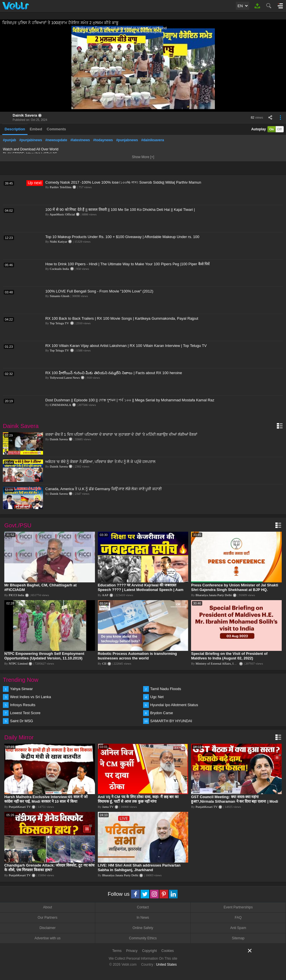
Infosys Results (23, 705)
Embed (36, 129)
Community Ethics (143, 938)
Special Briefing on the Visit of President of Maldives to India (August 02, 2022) (229, 656)
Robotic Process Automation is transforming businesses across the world (137, 656)
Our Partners (47, 918)
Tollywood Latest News (65, 378)
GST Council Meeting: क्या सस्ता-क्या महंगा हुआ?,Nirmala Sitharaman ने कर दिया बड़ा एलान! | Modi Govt (235, 801)
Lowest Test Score (25, 713)
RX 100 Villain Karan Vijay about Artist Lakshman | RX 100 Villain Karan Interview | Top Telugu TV (126, 346)
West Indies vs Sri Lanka (31, 697)
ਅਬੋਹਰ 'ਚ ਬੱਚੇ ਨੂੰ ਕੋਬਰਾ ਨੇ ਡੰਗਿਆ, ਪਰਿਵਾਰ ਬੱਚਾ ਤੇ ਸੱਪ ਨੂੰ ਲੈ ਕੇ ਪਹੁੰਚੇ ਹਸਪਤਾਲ (100, 462)
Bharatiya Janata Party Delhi (214, 595)
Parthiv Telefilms (61, 187)
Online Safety (143, 928)
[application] (143, 69)
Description (15, 129)
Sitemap (238, 938)
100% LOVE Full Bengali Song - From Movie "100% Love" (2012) (99, 291)
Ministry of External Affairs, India (217, 663)
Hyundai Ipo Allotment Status (174, 705)
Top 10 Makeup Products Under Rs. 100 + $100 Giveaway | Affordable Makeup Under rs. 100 (122, 237)
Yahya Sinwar (21, 689)
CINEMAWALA (61, 405)
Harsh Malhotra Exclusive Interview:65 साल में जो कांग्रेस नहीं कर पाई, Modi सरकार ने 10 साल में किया (46, 799)
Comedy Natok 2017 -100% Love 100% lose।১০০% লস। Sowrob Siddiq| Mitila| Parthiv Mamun (123, 182)
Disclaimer (48, 928)
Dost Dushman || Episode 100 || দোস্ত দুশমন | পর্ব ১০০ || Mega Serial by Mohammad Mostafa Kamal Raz (130, 400)
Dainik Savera (25, 115)
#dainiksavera (152, 140)
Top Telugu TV (59, 323)
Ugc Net (157, 697)
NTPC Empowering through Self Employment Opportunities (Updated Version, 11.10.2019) (44, 656)
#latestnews (80, 140)
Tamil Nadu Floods (166, 689)
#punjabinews (31, 140)
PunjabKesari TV (20, 807)
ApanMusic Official (62, 214)
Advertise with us (47, 938)
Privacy (132, 951)
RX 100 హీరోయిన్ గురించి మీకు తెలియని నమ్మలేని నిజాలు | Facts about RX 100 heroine (114, 373)
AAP (105, 595)
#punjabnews (127, 140)
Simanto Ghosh (60, 296)
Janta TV (108, 807)
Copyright (149, 951)
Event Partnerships (238, 907)
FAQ (238, 918)
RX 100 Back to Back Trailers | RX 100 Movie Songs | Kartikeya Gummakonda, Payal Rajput (122, 318)
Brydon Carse (162, 713)
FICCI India (16, 595)
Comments (56, 129)
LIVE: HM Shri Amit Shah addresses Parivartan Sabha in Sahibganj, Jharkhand (139, 868)
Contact (143, 907)
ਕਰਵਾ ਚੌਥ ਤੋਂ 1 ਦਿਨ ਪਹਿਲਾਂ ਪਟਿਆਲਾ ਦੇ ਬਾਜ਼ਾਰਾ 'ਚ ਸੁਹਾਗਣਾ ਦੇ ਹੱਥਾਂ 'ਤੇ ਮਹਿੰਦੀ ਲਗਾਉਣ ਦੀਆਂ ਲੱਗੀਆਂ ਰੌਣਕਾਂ (121, 434)
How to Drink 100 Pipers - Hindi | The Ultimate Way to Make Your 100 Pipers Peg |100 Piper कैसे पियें (128, 264)
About (47, 907)
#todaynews (103, 140)
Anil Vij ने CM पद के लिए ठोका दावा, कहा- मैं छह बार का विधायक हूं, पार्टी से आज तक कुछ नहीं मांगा (138, 799)
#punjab (9, 140)
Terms (117, 951)
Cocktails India (60, 269)
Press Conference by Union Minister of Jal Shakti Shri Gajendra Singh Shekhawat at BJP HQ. (235, 587)
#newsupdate (56, 140)
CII (104, 663)
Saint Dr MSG (22, 721)
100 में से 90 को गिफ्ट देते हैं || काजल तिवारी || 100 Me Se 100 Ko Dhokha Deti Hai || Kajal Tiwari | (120, 210)
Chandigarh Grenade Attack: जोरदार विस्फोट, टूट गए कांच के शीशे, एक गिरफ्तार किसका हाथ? (49, 868)
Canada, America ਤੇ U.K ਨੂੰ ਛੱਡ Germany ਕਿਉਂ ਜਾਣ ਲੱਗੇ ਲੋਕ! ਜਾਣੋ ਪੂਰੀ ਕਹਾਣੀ (104, 489)
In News (143, 918)
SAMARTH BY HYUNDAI (171, 721)
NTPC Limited (18, 663)
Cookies (168, 951)
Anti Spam (238, 928)
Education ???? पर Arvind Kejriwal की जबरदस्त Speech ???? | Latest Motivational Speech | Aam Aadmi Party (141, 590)
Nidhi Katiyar (59, 241)
